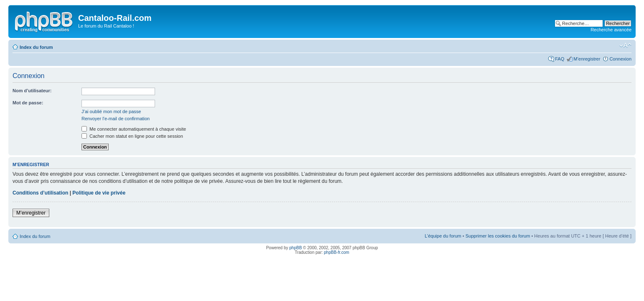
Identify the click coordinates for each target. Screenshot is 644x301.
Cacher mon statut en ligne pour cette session (132, 136)
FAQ (560, 59)
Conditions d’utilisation (40, 193)
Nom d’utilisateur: (32, 91)
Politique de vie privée (99, 193)
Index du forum (36, 47)
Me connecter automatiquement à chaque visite (134, 129)
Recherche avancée (611, 30)
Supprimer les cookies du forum (498, 236)
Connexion (620, 59)
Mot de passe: (28, 103)
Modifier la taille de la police (625, 46)
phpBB (295, 248)
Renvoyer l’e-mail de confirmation (116, 119)
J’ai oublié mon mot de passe (111, 111)
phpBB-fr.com (337, 252)
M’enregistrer (587, 59)
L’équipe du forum (443, 236)
